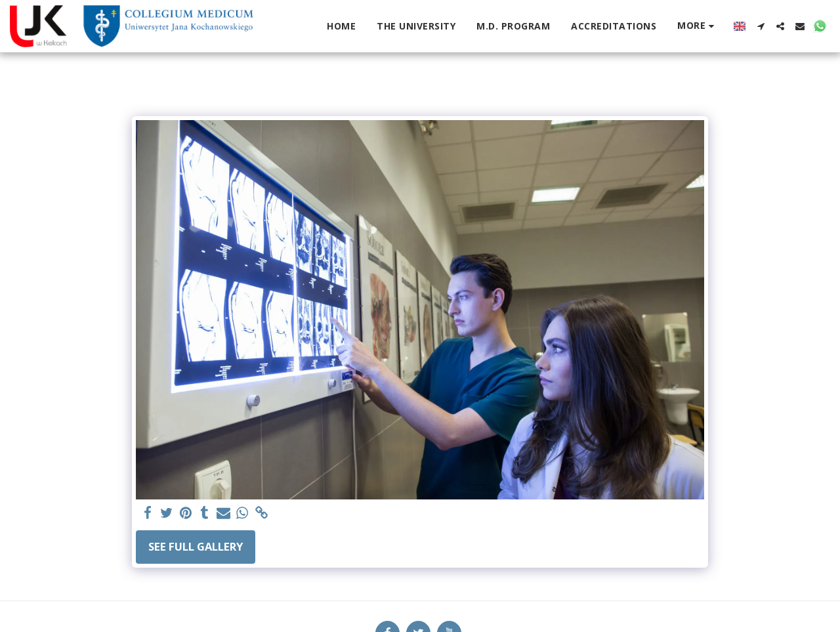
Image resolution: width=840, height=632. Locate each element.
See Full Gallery (196, 546)
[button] (761, 26)
